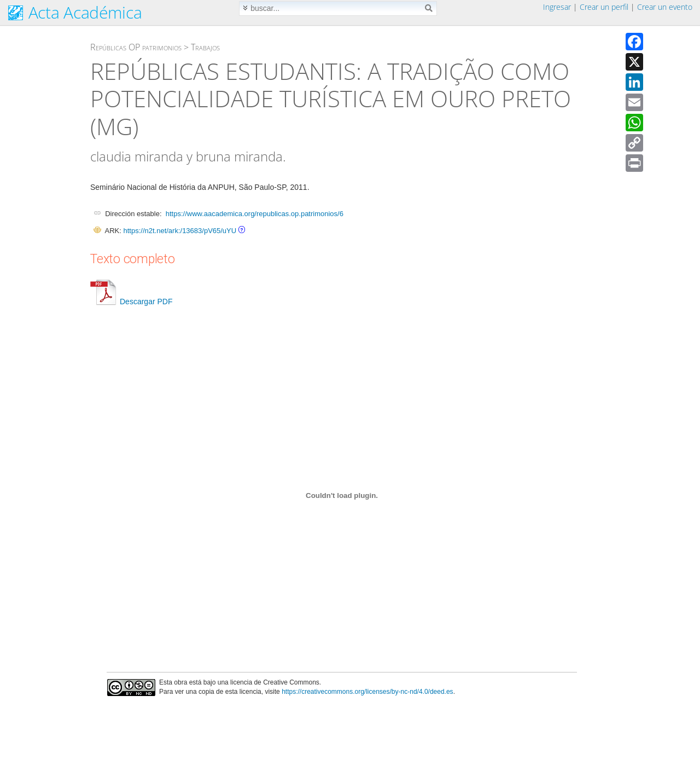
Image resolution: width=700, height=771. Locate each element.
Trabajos (205, 47)
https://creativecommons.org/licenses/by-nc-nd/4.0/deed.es (367, 692)
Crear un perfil (604, 7)
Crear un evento (665, 7)
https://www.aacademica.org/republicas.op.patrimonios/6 (255, 214)
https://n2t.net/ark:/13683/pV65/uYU (180, 231)
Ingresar (557, 7)
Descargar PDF (131, 302)
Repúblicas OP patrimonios (136, 47)
